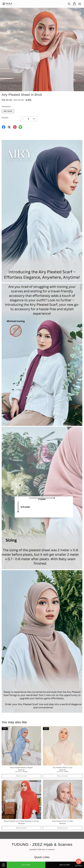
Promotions (6, 107)
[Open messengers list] (79, 861)
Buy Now (26, 865)
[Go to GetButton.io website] (79, 866)
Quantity (5, 118)
